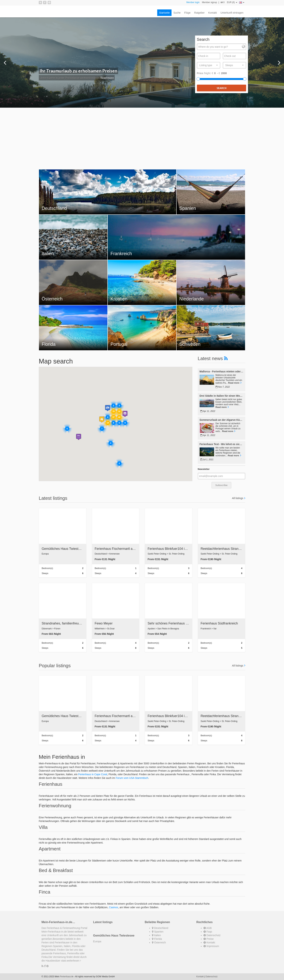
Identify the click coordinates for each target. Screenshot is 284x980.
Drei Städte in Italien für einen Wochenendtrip (222, 396)
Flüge (187, 13)
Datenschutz (212, 935)
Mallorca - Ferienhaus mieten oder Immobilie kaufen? (222, 372)
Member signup (209, 2)
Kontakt (213, 13)
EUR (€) (232, 2)
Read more (107, 78)
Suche (177, 13)
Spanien (158, 932)
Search (222, 88)
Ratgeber (199, 13)
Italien (156, 935)
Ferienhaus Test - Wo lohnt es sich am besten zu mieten (222, 444)
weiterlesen (74, 961)
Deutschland (160, 928)
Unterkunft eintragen (232, 13)
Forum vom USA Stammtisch (132, 778)
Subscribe (221, 485)
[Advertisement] (142, 137)
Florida (157, 939)
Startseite (164, 13)
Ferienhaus (65, 977)
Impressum (211, 946)
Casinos (114, 907)
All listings (238, 498)
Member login (193, 2)
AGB (208, 928)
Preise (209, 939)
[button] (125, 414)
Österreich (159, 942)
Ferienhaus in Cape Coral (93, 774)
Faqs (208, 932)
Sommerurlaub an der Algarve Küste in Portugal (222, 420)
